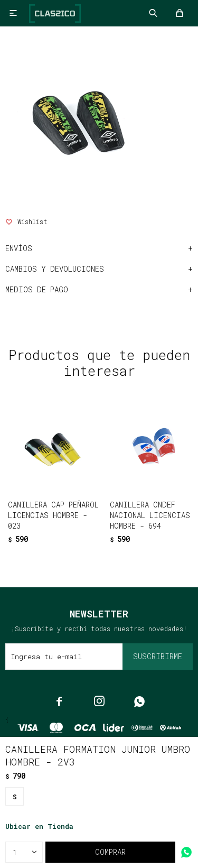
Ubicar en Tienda (39, 826)
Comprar (110, 852)
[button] (77, 545)
